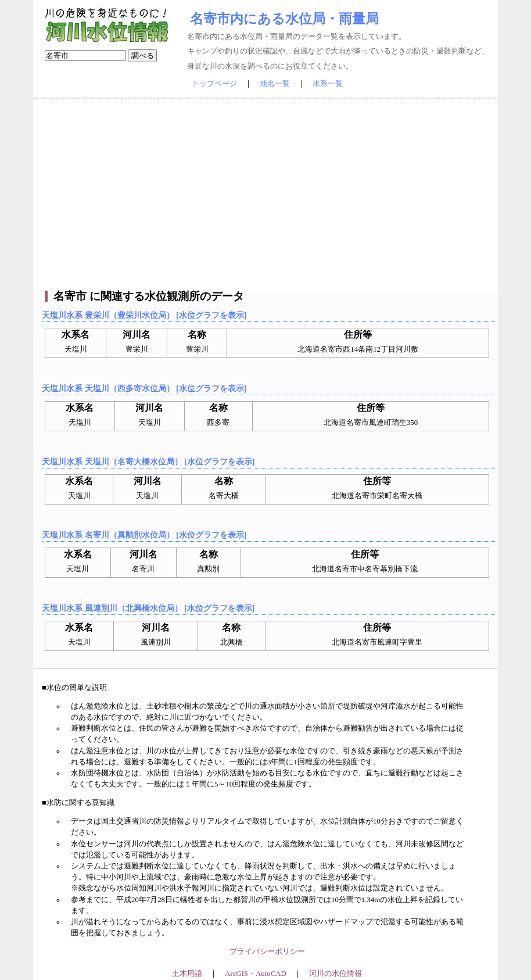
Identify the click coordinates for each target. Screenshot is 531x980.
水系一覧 (328, 84)
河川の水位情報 (336, 974)
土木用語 (187, 974)
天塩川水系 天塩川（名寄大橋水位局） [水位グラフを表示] (148, 462)
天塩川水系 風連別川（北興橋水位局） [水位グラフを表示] (148, 608)
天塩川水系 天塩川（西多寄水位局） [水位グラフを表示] (144, 388)
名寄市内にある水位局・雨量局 (284, 19)
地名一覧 (275, 84)
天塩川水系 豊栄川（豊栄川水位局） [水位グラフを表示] (144, 315)
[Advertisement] (265, 195)
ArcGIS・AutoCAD (255, 974)
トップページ (214, 84)
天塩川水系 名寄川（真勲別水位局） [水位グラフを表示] (144, 535)
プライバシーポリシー (267, 952)
